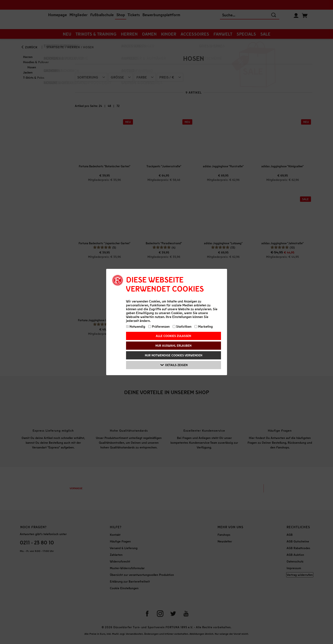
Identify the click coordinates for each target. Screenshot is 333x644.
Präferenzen (159, 326)
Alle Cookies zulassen (173, 336)
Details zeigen (174, 365)
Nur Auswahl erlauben (173, 346)
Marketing (204, 326)
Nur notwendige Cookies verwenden (174, 355)
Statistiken (182, 326)
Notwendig (136, 326)
